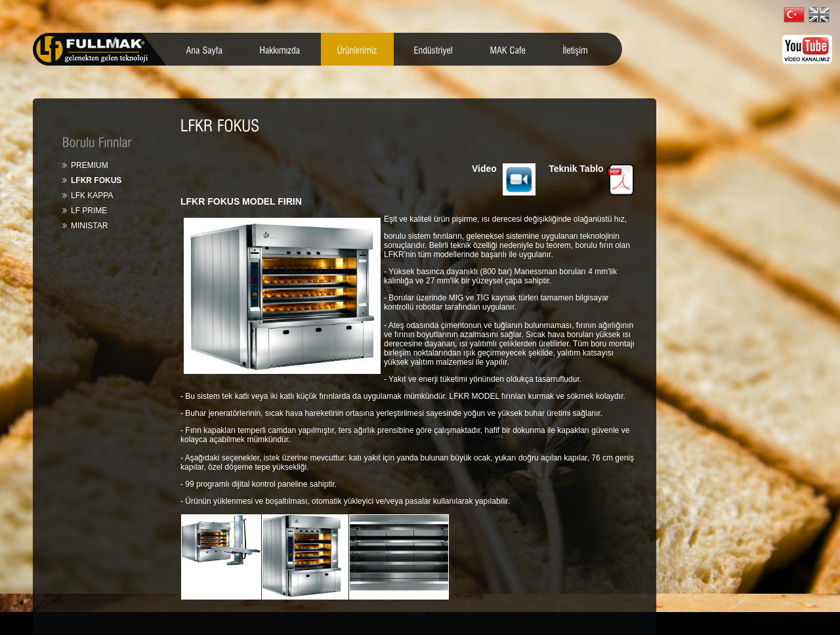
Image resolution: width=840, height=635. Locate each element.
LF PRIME (89, 211)
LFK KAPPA (92, 195)
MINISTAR (89, 226)
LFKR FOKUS (96, 180)
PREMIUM (90, 165)
